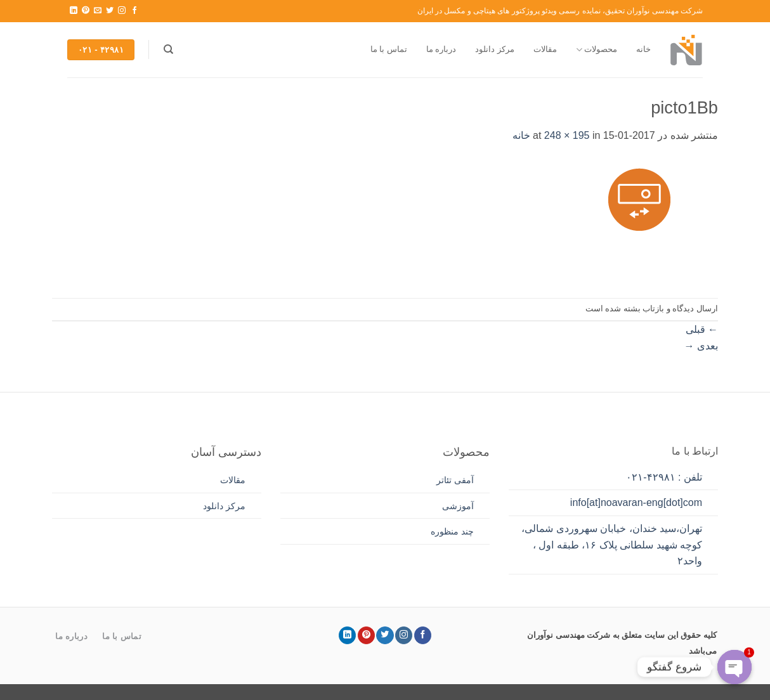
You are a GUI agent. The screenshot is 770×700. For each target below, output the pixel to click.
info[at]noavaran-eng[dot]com (636, 502)
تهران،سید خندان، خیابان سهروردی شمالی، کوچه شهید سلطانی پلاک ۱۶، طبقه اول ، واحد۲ (612, 545)
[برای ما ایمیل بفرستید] (98, 11)
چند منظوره (452, 531)
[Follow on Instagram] (122, 11)
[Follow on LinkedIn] (74, 11)
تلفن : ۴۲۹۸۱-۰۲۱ (664, 477)
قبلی (702, 329)
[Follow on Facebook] (134, 11)
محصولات (597, 50)
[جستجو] (168, 49)
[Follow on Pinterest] (86, 11)
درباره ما (441, 49)
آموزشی (458, 506)
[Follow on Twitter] (110, 11)
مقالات (545, 49)
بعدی (701, 346)
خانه (643, 49)
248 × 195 (567, 135)
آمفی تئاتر (455, 480)
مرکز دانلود (495, 49)
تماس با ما (389, 49)
